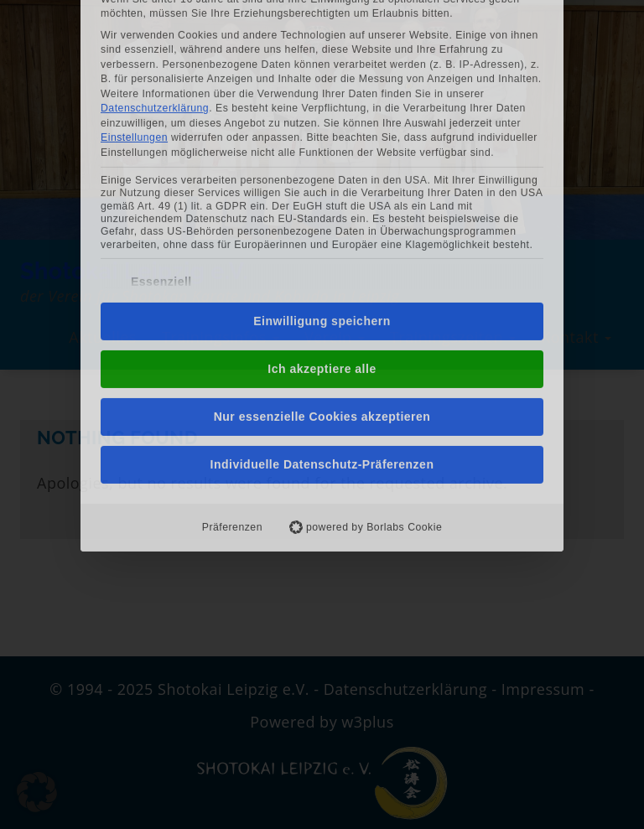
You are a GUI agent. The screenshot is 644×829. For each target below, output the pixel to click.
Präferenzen (232, 394)
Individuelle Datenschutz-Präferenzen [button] (322, 331)
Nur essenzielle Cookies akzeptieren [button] (322, 283)
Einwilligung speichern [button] (322, 188)
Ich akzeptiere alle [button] (322, 236)
